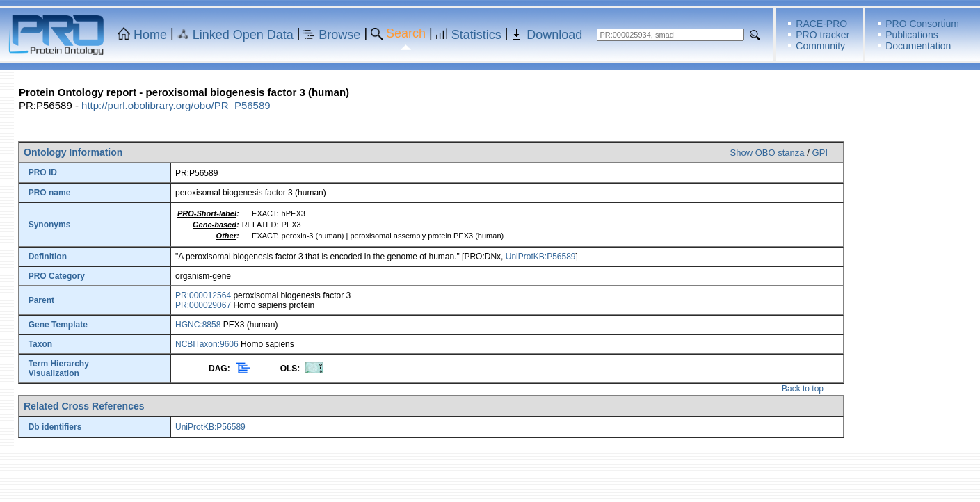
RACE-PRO (821, 24)
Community (820, 46)
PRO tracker (822, 35)
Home (150, 35)
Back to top (803, 389)
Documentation (918, 46)
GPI (820, 153)
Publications (912, 35)
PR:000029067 (203, 305)
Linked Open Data (243, 35)
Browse (339, 35)
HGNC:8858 (198, 325)
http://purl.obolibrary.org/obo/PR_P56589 (176, 105)
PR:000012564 (203, 295)
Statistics (476, 35)
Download (554, 35)
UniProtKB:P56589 (541, 257)
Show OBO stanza (768, 153)
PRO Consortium (922, 24)
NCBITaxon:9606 (207, 344)
